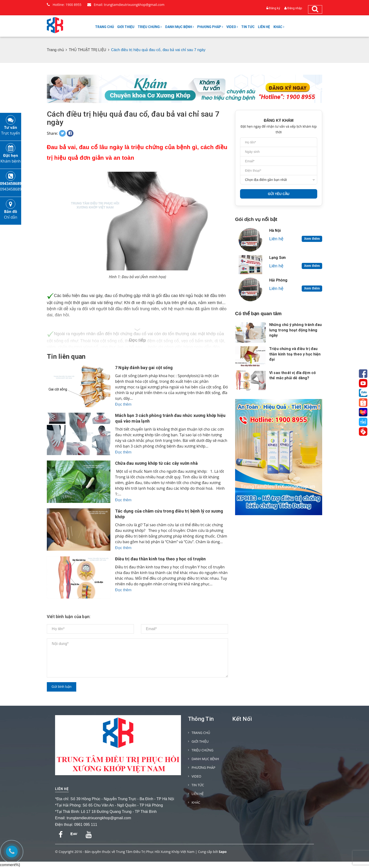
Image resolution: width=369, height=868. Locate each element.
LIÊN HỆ (264, 27)
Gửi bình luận (62, 687)
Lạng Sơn (277, 258)
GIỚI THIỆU (126, 27)
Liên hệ (62, 789)
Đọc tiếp (137, 340)
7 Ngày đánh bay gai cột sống (144, 368)
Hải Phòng (278, 280)
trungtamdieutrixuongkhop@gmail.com (99, 818)
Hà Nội (275, 230)
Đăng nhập (295, 8)
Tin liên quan (66, 357)
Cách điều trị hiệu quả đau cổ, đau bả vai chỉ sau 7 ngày (133, 118)
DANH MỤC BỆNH (180, 27)
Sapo (223, 852)
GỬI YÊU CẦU (279, 194)
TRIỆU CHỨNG (150, 27)
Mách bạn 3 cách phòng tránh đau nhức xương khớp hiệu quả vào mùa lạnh (170, 418)
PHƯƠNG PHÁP (210, 27)
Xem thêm (312, 239)
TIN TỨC (248, 27)
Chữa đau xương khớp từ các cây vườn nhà (156, 463)
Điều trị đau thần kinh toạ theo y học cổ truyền (160, 559)
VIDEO (232, 27)
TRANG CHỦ (104, 27)
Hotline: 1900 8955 (64, 5)
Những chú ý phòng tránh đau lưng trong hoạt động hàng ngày (295, 330)
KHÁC (279, 27)
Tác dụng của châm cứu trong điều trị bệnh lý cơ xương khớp (169, 514)
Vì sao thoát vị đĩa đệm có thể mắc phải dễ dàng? (293, 375)
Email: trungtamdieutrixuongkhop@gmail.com (126, 5)
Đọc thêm (123, 404)
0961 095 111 (86, 825)
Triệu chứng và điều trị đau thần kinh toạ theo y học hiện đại (295, 354)
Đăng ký (275, 8)
